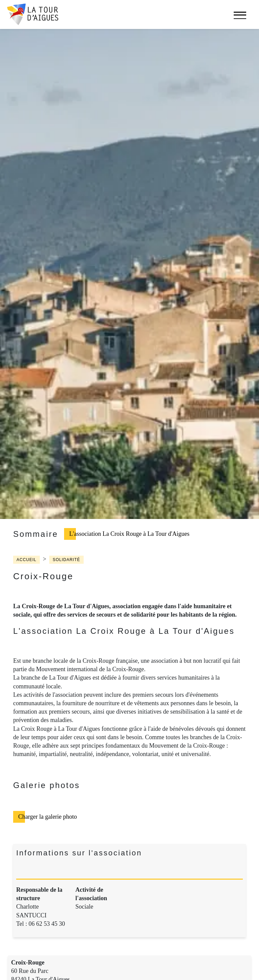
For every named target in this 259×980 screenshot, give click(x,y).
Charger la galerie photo (48, 817)
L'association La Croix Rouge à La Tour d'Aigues (129, 534)
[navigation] (240, 19)
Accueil (26, 560)
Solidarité (66, 560)
